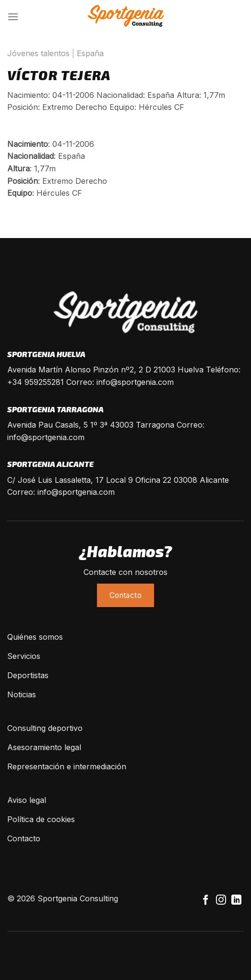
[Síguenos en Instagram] (221, 901)
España (90, 53)
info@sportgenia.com (135, 382)
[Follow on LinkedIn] (236, 901)
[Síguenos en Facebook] (206, 901)
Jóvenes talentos (38, 53)
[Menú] (13, 17)
